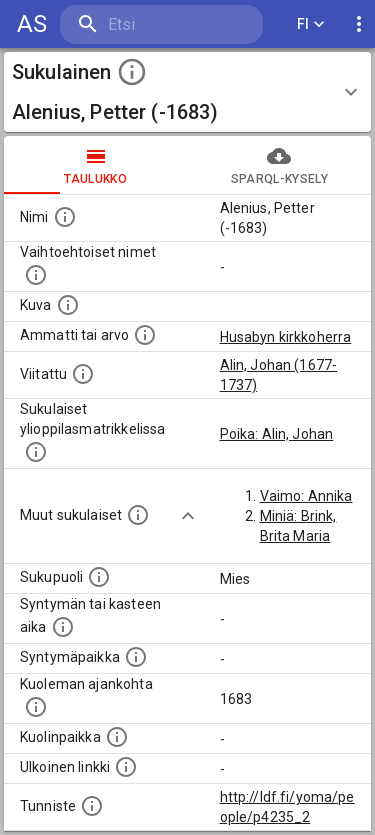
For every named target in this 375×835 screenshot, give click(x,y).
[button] (187, 92)
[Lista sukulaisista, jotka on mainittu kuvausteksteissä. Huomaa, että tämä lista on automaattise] (138, 515)
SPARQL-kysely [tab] (280, 165)
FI (311, 24)
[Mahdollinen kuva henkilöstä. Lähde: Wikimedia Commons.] (68, 305)
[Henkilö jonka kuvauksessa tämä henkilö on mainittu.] (83, 374)
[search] (161, 24)
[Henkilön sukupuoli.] (99, 577)
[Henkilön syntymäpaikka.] (136, 657)
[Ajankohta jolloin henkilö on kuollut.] (36, 707)
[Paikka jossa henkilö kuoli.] (117, 737)
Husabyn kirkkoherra (286, 337)
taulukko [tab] (96, 165)
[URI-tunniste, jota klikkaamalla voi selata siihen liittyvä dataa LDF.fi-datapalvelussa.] (92, 806)
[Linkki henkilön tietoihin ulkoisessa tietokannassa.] (126, 767)
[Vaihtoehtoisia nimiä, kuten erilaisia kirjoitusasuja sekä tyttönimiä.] (36, 275)
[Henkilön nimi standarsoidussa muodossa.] (65, 217)
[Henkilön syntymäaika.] (63, 627)
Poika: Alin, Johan (277, 434)
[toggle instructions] (132, 72)
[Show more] (188, 516)
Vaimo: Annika (306, 496)
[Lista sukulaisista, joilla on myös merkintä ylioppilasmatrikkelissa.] (36, 452)
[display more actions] (359, 24)
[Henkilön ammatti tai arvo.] (145, 335)
